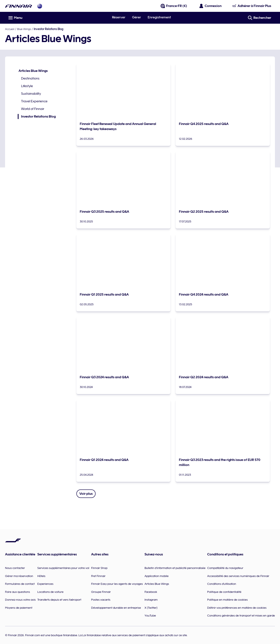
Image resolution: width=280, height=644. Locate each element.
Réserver (119, 17)
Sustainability (31, 94)
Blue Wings (24, 29)
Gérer (137, 17)
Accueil (10, 29)
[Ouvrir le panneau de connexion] (211, 6)
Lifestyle (27, 86)
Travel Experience (34, 101)
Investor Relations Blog (37, 116)
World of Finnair (33, 109)
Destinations (30, 78)
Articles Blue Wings (33, 71)
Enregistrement (159, 17)
